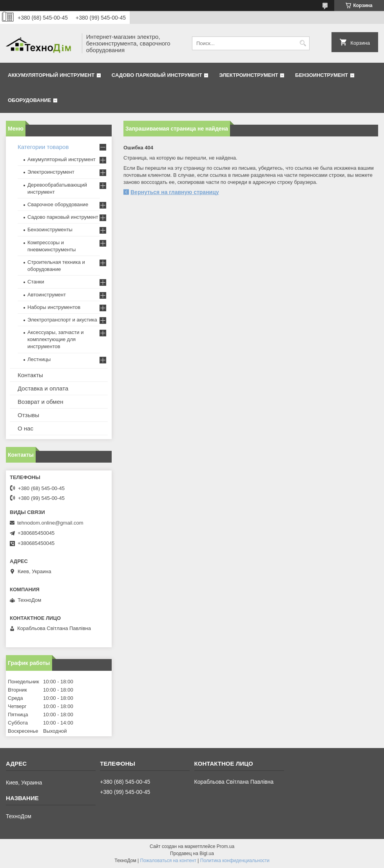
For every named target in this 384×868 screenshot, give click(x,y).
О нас (25, 428)
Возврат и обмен (41, 402)
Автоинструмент (47, 295)
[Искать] (303, 43)
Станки (36, 282)
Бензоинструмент (322, 75)
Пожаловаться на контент (168, 861)
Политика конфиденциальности (235, 861)
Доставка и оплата (43, 388)
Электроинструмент (249, 75)
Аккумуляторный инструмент (51, 75)
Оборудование (29, 100)
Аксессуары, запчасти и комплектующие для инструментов (55, 339)
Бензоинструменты (50, 230)
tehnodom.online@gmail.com (50, 523)
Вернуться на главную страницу (175, 192)
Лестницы (39, 359)
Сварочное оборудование (58, 204)
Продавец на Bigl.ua (192, 853)
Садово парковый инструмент (157, 75)
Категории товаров (43, 147)
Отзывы (28, 415)
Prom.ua (226, 846)
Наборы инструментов (54, 307)
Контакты (30, 375)
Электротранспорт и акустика (62, 320)
